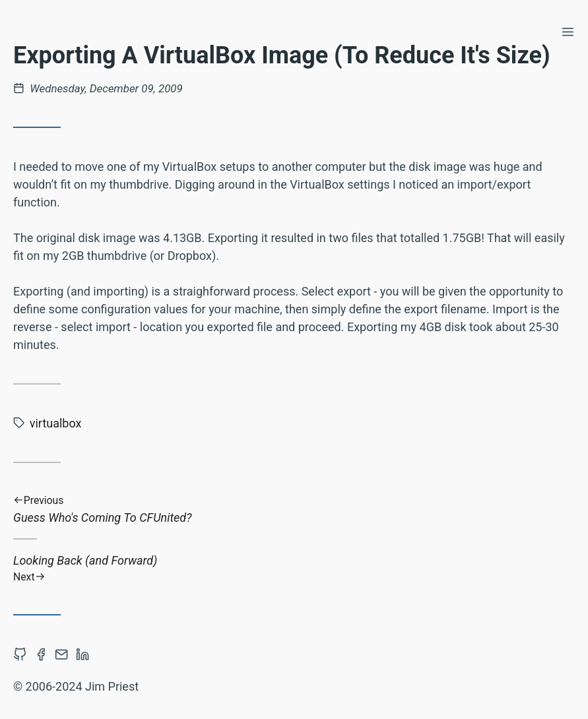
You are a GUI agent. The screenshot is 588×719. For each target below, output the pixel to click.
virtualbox (56, 423)
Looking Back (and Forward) (294, 568)
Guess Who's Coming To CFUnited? (294, 510)
